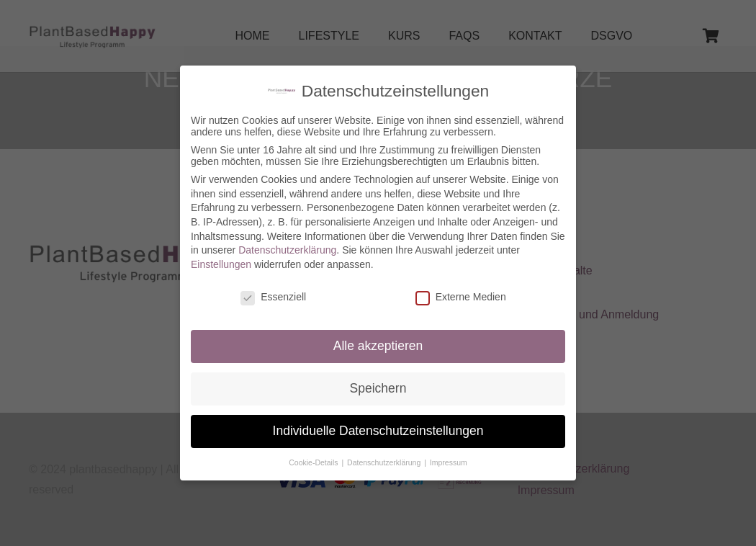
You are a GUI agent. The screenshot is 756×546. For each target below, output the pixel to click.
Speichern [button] (378, 382)
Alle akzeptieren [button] (378, 339)
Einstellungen (221, 257)
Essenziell (273, 290)
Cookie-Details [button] (314, 456)
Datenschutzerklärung (287, 243)
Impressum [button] (449, 456)
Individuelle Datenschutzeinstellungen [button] (378, 424)
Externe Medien (461, 290)
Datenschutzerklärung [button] (385, 456)
